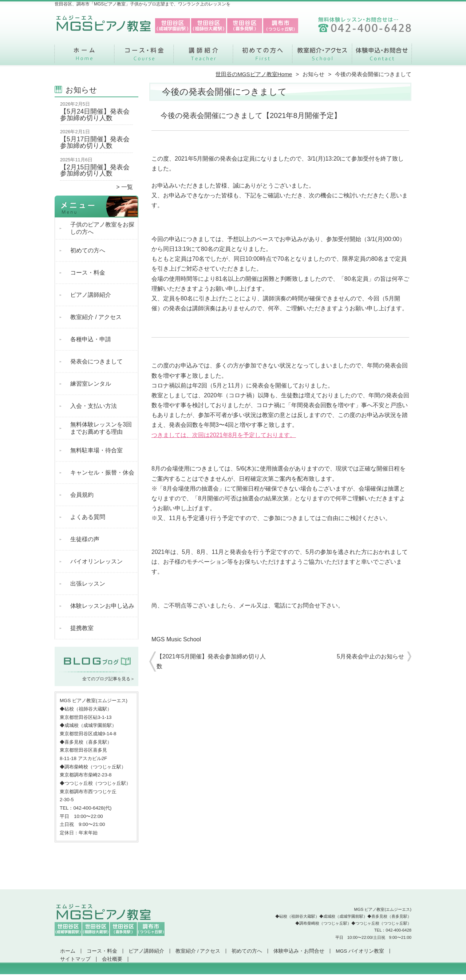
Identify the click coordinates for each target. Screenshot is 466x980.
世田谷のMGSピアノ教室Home (254, 74)
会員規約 (82, 495)
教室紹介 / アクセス (322, 57)
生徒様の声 (85, 539)
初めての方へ (263, 57)
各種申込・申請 (91, 339)
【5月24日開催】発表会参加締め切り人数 (95, 115)
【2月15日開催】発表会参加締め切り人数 (95, 170)
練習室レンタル (91, 384)
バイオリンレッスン (96, 561)
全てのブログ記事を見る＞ (108, 679)
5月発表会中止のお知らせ (370, 656)
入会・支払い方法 (94, 406)
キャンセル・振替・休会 (102, 473)
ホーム (84, 57)
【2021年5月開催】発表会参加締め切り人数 (211, 661)
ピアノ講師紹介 (203, 57)
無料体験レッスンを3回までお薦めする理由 (101, 428)
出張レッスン (88, 584)
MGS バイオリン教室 (360, 951)
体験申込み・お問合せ (382, 57)
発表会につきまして (96, 361)
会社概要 (112, 959)
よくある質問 (88, 517)
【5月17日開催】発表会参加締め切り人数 (95, 142)
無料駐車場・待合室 (96, 450)
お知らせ (313, 74)
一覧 (127, 187)
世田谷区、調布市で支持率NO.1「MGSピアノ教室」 (232, 977)
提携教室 (82, 628)
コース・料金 (144, 57)
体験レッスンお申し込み (102, 606)
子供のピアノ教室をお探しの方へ (102, 228)
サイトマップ (75, 959)
